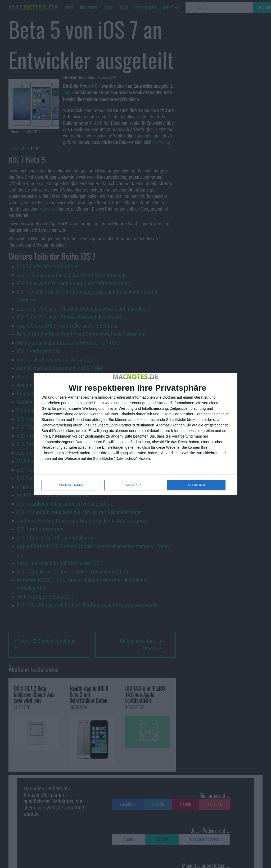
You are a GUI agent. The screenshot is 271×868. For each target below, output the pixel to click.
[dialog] (135, 434)
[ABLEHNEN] (228, 382)
